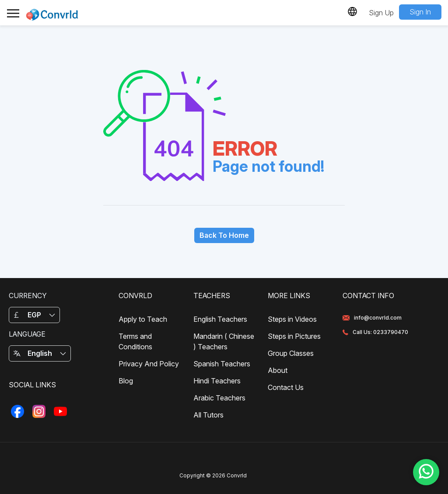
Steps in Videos (292, 319)
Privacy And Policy (149, 364)
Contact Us (286, 387)
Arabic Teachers (219, 398)
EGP (34, 315)
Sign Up (381, 13)
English (40, 353)
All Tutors (208, 415)
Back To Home (224, 235)
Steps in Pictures (294, 336)
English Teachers (220, 319)
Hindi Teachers (217, 381)
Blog (126, 381)
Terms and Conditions (135, 341)
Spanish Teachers (222, 364)
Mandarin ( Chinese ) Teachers (224, 341)
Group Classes (291, 353)
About (278, 370)
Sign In (420, 12)
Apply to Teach (143, 319)
